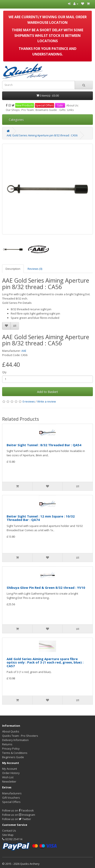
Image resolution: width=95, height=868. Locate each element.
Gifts (62, 110)
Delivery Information (15, 740)
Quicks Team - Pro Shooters (20, 736)
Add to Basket (47, 392)
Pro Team (28, 110)
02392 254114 (12, 839)
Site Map (8, 835)
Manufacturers (12, 793)
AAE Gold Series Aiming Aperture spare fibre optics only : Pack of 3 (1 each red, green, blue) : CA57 (45, 662)
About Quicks (11, 731)
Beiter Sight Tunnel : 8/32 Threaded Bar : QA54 (44, 445)
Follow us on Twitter (17, 819)
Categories (16, 120)
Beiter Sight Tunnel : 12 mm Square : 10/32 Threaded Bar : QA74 (41, 518)
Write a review (47, 401)
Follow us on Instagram (19, 815)
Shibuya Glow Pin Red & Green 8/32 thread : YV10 (46, 588)
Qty (4, 372)
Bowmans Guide (46, 110)
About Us (72, 105)
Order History (11, 773)
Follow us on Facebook (18, 810)
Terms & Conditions (15, 753)
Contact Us (9, 831)
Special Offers (45, 105)
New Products (25, 105)
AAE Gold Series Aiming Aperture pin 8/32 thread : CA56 (42, 135)
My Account (10, 769)
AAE (24, 351)
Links (71, 110)
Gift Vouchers (11, 798)
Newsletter (9, 781)
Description (13, 269)
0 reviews (29, 401)
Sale (60, 105)
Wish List (8, 777)
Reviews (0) (35, 269)
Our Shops (13, 110)
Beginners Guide (13, 757)
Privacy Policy (11, 749)
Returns (7, 744)
